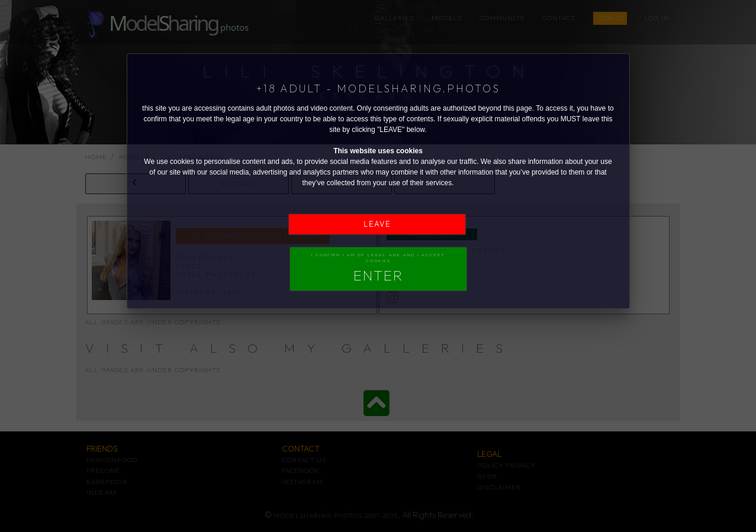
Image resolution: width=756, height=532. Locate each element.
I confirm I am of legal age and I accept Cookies (378, 268)
